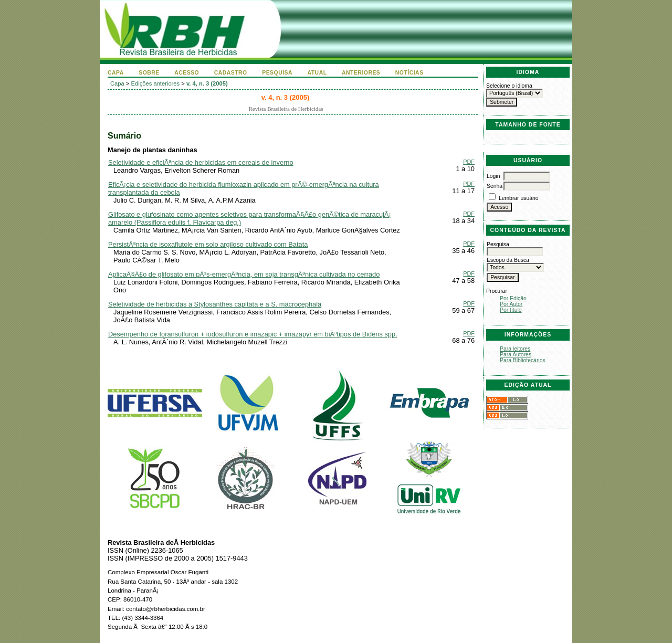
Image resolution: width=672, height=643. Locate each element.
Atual (317, 73)
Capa (116, 73)
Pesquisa (277, 73)
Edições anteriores (156, 83)
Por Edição (513, 298)
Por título (511, 310)
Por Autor (511, 304)
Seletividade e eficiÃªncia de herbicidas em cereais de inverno (201, 162)
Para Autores (516, 355)
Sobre (149, 73)
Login (493, 176)
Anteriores (361, 73)
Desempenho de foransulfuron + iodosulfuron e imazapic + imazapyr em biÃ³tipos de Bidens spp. (253, 334)
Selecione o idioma (509, 86)
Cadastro (231, 73)
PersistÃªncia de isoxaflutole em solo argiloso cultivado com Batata (208, 244)
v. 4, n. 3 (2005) (207, 83)
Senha (495, 186)
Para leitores (515, 349)
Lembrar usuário (519, 198)
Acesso (187, 73)
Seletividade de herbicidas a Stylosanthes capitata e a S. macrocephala (215, 304)
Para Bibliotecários (523, 360)
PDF (469, 162)
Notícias (409, 73)
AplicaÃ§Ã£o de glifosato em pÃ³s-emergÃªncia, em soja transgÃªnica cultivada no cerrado (244, 274)
